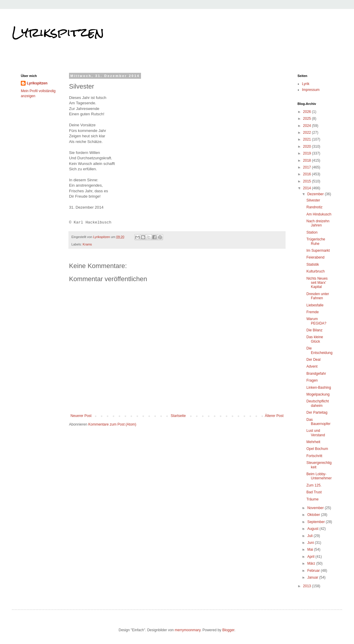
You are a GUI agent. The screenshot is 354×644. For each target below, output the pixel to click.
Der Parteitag (317, 412)
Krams (87, 244)
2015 (308, 181)
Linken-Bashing (319, 388)
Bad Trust (314, 492)
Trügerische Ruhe (316, 241)
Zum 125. (314, 485)
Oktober (314, 515)
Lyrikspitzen (58, 32)
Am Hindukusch (319, 214)
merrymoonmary (187, 630)
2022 (308, 133)
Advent (312, 366)
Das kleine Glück (315, 339)
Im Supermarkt (318, 251)
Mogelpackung (318, 394)
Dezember (316, 194)
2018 (308, 160)
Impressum (311, 90)
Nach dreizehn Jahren (318, 223)
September (317, 522)
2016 (308, 174)
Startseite (178, 416)
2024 (308, 126)
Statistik (313, 264)
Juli (310, 536)
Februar (314, 571)
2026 (308, 112)
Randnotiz (314, 207)
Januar (313, 577)
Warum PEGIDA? (316, 321)
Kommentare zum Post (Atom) (112, 424)
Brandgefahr (316, 374)
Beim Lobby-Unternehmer (319, 476)
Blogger (228, 630)
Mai (311, 549)
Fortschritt (314, 456)
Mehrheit (313, 442)
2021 (308, 139)
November (316, 508)
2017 (308, 167)
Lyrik (306, 84)
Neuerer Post (81, 416)
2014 (308, 188)
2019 (308, 153)
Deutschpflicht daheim (318, 403)
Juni (311, 543)
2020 (308, 147)
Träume (313, 499)
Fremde (313, 312)
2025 (308, 119)
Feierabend (315, 257)
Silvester (313, 200)
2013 (308, 586)
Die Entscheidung (319, 350)
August (313, 529)
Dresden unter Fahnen (318, 296)
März (312, 563)
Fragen (312, 380)
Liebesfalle (315, 305)
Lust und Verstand (316, 433)
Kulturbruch (315, 271)
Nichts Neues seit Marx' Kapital (317, 283)
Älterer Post (274, 416)
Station (312, 232)
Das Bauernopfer (318, 422)
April (311, 557)
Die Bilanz (314, 330)
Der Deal (313, 360)
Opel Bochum (317, 449)
